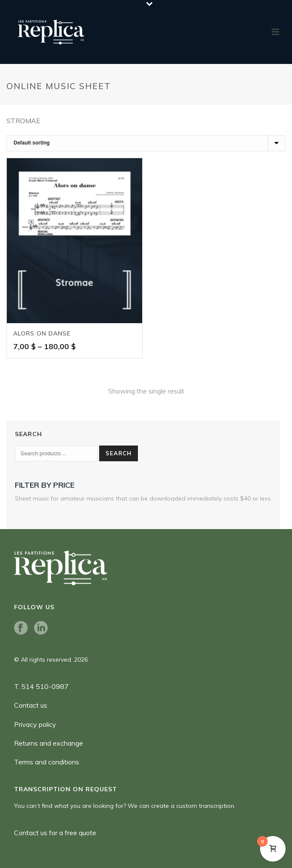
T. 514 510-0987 (41, 686)
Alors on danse (42, 333)
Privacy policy (35, 724)
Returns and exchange (49, 743)
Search (119, 453)
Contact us (31, 705)
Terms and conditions (47, 762)
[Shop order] (146, 143)
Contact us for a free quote (55, 833)
